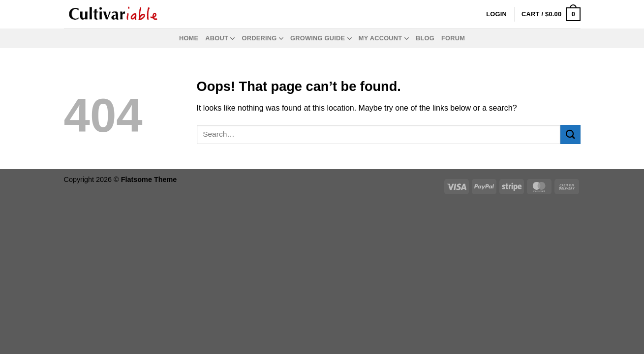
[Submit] (570, 134)
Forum (453, 38)
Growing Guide (321, 39)
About (220, 39)
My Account (384, 39)
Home (189, 38)
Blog (425, 38)
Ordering (263, 39)
